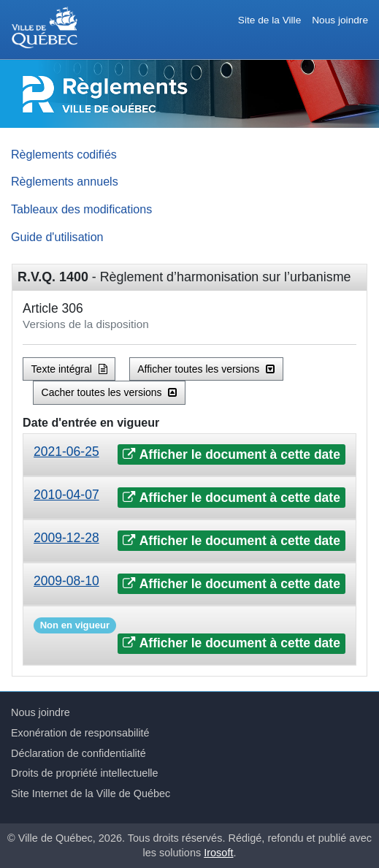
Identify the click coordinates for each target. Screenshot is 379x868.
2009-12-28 (66, 538)
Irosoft (218, 853)
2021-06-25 (66, 452)
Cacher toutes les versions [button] (110, 392)
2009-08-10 (66, 581)
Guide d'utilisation (57, 237)
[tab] (189, 455)
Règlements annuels (65, 181)
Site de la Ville (269, 20)
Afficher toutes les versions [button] (206, 369)
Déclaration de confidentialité (79, 753)
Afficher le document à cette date (231, 454)
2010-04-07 (66, 495)
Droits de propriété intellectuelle (85, 773)
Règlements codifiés (64, 154)
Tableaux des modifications (81, 209)
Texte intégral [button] (69, 369)
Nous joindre (340, 20)
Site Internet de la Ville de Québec (91, 793)
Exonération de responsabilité (80, 733)
